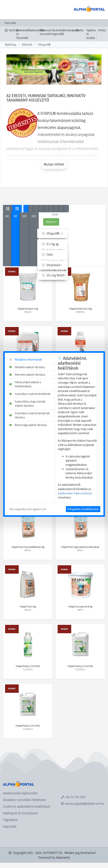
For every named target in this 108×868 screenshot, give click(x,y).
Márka (50, 222)
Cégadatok (10, 820)
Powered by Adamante (54, 857)
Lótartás (79, 30)
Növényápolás (71, 30)
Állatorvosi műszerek (46, 32)
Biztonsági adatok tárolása (28, 425)
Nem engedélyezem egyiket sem (28, 509)
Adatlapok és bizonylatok (21, 813)
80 (15, 216)
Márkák (27, 44)
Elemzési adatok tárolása (27, 375)
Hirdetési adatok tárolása (27, 367)
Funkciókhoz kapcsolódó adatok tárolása (27, 404)
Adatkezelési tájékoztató (20, 793)
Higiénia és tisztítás (91, 34)
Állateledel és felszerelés (22, 34)
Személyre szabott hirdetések (30, 394)
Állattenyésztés (36, 30)
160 (34, 216)
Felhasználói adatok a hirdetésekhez (25, 384)
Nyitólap (10, 30)
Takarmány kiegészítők (58, 32)
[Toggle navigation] (9, 10)
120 (24, 216)
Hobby (102, 30)
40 (7, 216)
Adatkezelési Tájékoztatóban (75, 493)
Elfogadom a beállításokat (83, 509)
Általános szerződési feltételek (25, 800)
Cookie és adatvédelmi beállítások (27, 806)
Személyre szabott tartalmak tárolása (29, 415)
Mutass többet (54, 164)
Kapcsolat (10, 23)
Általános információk (26, 359)
